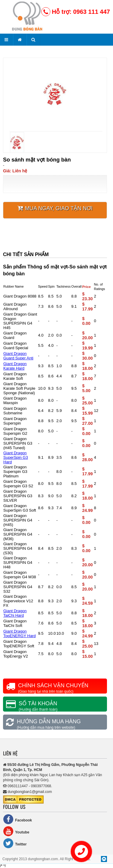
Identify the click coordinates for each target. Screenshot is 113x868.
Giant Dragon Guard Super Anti (18, 356)
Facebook (17, 819)
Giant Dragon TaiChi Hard (15, 613)
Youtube (16, 831)
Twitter (15, 843)
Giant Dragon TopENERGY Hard (19, 634)
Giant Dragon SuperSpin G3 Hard (16, 457)
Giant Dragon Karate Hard (15, 366)
